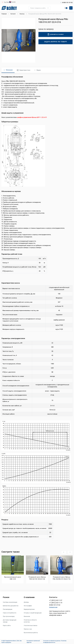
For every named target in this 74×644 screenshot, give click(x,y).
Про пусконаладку (9, 616)
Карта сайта (7, 625)
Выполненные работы (31, 633)
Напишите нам (53, 607)
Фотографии (28, 606)
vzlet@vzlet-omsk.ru (55, 615)
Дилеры (26, 602)
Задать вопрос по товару (56, 42)
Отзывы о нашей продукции (33, 613)
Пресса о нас (28, 629)
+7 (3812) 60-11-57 (56, 600)
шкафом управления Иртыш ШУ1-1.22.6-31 (32, 117)
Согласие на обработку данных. (52, 641)
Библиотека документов (11, 606)
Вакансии (27, 616)
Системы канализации (10, 602)
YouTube (7, 2)
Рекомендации (8, 609)
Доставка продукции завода (10, 621)
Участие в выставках (31, 625)
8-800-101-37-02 (67, 2)
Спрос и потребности (10, 613)
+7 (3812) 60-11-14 (56, 603)
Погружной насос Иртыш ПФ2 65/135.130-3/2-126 (37, 578)
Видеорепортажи (29, 609)
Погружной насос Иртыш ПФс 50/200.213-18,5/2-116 (61, 578)
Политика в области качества (30, 621)
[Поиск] (40, 8)
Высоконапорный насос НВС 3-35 (13, 578)
